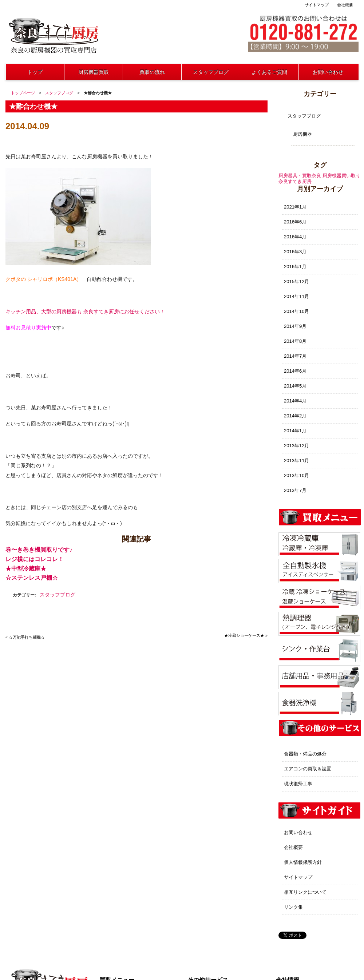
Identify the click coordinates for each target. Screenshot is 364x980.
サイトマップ (317, 5)
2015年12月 (296, 281)
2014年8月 (295, 341)
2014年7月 (295, 356)
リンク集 (293, 907)
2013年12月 (296, 446)
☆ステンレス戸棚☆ (32, 578)
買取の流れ (152, 72)
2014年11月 (296, 296)
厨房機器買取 (94, 72)
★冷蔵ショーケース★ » (246, 635)
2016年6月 (295, 222)
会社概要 (345, 5)
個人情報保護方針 (303, 862)
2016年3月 (295, 252)
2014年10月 (296, 311)
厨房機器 (302, 134)
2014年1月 (295, 431)
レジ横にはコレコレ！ (35, 559)
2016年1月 (295, 267)
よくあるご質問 (269, 72)
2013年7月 (295, 490)
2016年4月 (295, 237)
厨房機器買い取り (341, 176)
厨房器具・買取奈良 (300, 176)
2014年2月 (295, 416)
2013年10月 (296, 475)
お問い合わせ (328, 72)
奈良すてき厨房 (295, 181)
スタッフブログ (211, 72)
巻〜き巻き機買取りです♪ (39, 550)
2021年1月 (295, 207)
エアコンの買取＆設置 (308, 769)
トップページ (23, 93)
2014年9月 (295, 326)
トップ (35, 72)
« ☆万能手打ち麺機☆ (25, 637)
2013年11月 (296, 461)
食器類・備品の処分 (305, 754)
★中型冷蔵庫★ (26, 569)
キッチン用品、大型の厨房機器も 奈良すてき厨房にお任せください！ (85, 312)
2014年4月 (295, 401)
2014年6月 (295, 371)
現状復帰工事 (298, 784)
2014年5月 (295, 386)
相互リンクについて (305, 892)
